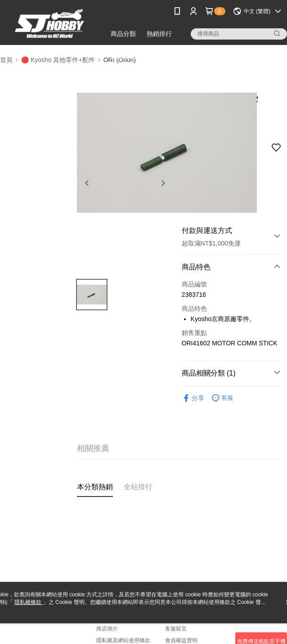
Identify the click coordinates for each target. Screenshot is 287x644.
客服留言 (176, 629)
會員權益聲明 (181, 640)
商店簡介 (107, 629)
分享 (193, 398)
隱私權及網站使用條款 (123, 640)
